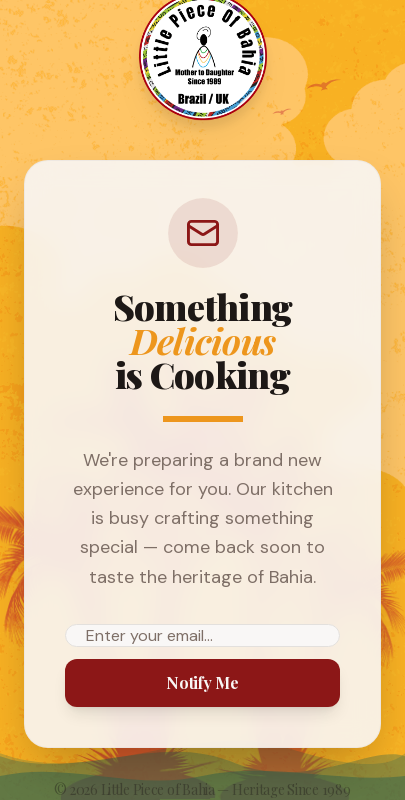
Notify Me (202, 682)
